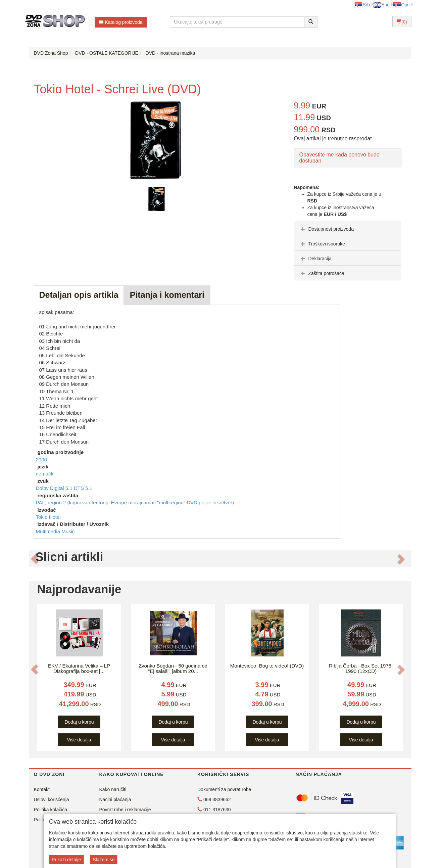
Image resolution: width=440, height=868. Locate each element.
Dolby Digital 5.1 (55, 488)
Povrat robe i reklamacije (125, 810)
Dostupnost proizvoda (326, 229)
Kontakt (42, 789)
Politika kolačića (51, 810)
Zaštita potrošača (322, 273)
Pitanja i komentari (167, 295)
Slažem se (104, 860)
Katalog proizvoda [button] (121, 22)
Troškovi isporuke (322, 244)
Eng (381, 5)
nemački (45, 474)
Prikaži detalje (66, 860)
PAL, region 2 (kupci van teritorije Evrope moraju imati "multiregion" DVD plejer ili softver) (135, 502)
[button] (35, 559)
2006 (41, 460)
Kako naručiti (113, 789)
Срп (401, 5)
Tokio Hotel (48, 517)
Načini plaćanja (115, 800)
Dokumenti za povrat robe (224, 789)
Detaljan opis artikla (79, 295)
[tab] (348, 229)
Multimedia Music (55, 531)
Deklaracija (315, 259)
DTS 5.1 (83, 488)
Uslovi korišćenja (52, 800)
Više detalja (79, 740)
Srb (362, 5)
